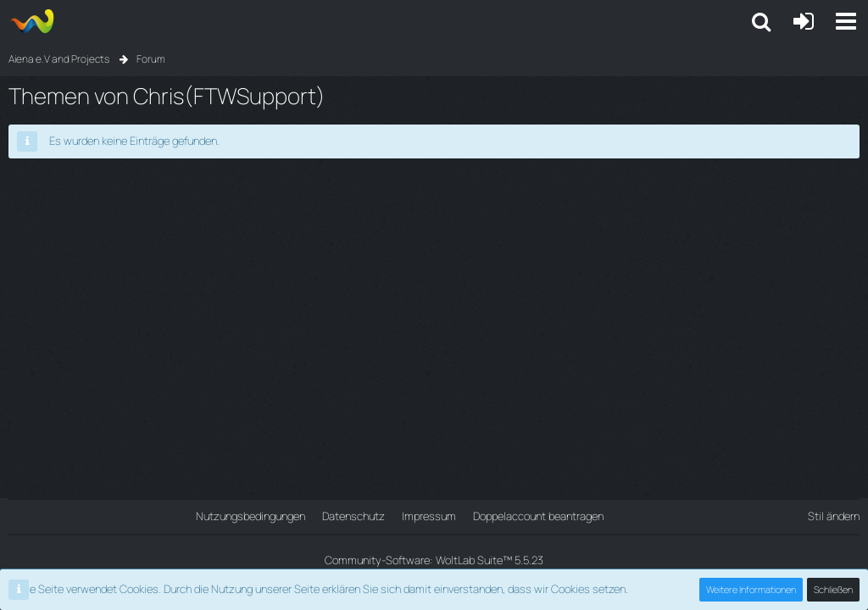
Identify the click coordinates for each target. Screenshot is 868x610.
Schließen (833, 589)
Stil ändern (834, 516)
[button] (846, 21)
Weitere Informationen (751, 589)
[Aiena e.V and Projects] (32, 21)
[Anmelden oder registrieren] (804, 21)
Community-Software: (434, 560)
